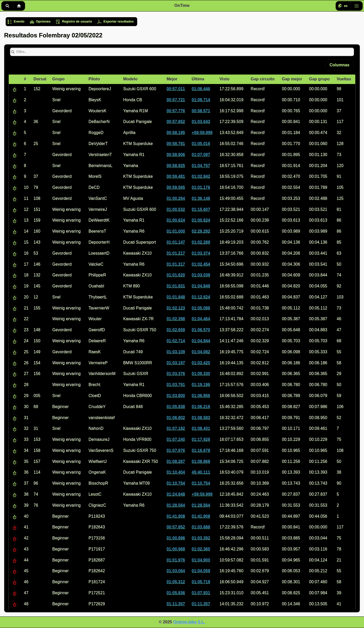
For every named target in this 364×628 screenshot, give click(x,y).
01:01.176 (201, 187)
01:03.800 (176, 396)
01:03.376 (176, 374)
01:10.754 (176, 483)
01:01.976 (176, 560)
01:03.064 (176, 571)
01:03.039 (201, 275)
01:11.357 (176, 604)
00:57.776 (176, 111)
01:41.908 (176, 516)
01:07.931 (201, 593)
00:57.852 (176, 122)
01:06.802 (176, 418)
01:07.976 (176, 450)
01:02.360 (201, 549)
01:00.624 (176, 220)
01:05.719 (201, 582)
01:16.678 (201, 450)
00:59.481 (176, 176)
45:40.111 (201, 472)
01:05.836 (176, 593)
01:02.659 (176, 330)
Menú (357, 6)
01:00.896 (176, 538)
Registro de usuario (77, 22)
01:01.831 (176, 286)
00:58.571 (201, 111)
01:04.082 (201, 352)
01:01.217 (176, 253)
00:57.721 (176, 100)
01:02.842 (201, 176)
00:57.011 (176, 89)
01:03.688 (201, 527)
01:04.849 (201, 286)
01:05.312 (176, 582)
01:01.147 (176, 242)
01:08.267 (176, 461)
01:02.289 (201, 242)
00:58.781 (176, 144)
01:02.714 (176, 341)
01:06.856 (201, 396)
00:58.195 (176, 133)
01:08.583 (201, 418)
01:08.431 (201, 428)
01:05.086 (201, 308)
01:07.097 (201, 155)
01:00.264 (176, 198)
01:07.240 (176, 439)
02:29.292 (201, 231)
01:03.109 (176, 352)
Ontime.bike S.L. (189, 622)
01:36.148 (201, 198)
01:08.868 (201, 461)
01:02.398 (176, 319)
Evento (19, 22)
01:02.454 (201, 264)
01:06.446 (201, 89)
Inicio (19, 6)
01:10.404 (176, 472)
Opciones (43, 22)
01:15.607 (201, 209)
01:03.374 (201, 253)
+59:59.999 (202, 133)
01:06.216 (201, 407)
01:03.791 (176, 385)
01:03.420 (201, 363)
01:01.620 (176, 275)
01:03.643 (201, 122)
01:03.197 (176, 363)
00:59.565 (176, 187)
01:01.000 (176, 231)
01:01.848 (176, 297)
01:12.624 (201, 297)
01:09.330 (201, 374)
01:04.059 (201, 571)
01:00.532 (176, 209)
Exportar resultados (119, 22)
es (346, 6)
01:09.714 (201, 100)
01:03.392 (201, 538)
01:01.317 (176, 264)
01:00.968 (176, 549)
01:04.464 (201, 319)
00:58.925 (176, 166)
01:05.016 (201, 144)
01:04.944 (201, 341)
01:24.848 (176, 494)
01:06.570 (201, 330)
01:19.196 (201, 385)
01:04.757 (201, 166)
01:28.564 (176, 505)
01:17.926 (201, 439)
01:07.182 (176, 428)
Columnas (340, 65)
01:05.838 (176, 407)
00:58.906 (176, 155)
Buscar (7, 6)
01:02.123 (176, 308)
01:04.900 (201, 560)
